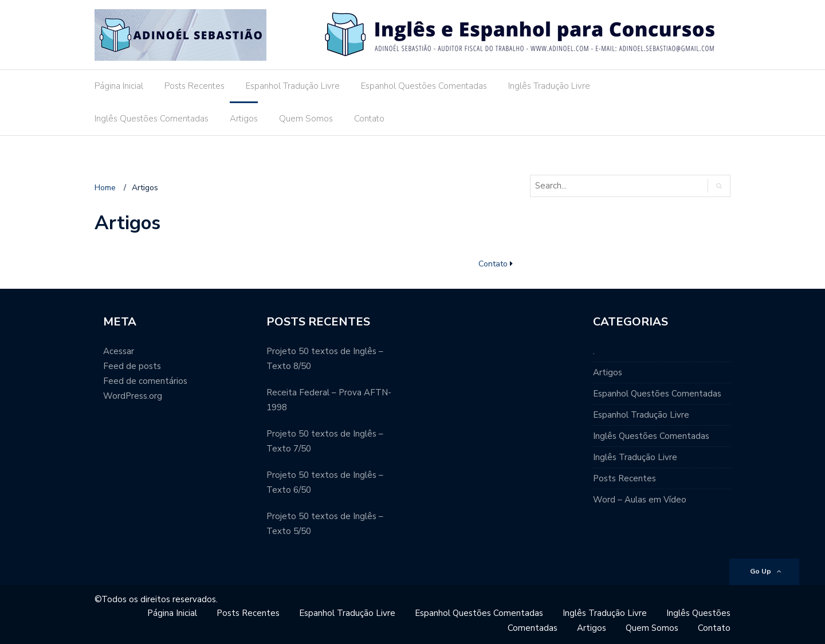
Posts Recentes (195, 86)
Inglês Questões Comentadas (152, 119)
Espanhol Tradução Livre (293, 86)
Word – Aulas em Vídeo (640, 500)
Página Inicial (119, 86)
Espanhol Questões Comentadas (424, 86)
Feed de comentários (145, 381)
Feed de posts (132, 366)
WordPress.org (133, 396)
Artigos (244, 119)
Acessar (119, 351)
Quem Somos (306, 119)
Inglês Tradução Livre (549, 86)
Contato (369, 119)
